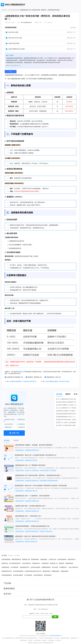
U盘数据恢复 (45, 563)
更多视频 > (73, 28)
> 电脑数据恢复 (8, 427)
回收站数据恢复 (6, 559)
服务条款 (30, 643)
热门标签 (76, 394)
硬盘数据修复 (35, 559)
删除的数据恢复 (16, 559)
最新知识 (68, 394)
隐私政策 (36, 643)
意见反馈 (41, 643)
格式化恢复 (55, 567)
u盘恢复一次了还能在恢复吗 (32, 470)
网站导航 (51, 643)
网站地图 (46, 643)
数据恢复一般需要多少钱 (34, 377)
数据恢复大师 (21, 372)
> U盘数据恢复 (21, 427)
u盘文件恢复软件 (73, 567)
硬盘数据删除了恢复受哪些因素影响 (49, 481)
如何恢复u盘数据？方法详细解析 (48, 470)
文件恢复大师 (52, 559)
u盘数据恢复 (44, 559)
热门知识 (59, 394)
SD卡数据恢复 (28, 575)
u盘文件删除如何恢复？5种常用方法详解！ (58, 381)
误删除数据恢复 (46, 567)
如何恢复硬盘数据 (18, 571)
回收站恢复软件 (27, 563)
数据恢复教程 (15, 10)
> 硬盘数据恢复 (21, 420)
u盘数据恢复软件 (24, 567)
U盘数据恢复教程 (19, 450)
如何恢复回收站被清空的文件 (33, 571)
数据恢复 (10, 75)
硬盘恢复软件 (72, 559)
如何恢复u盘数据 (36, 567)
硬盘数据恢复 (69, 563)
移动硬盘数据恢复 (7, 575)
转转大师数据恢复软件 (26, 23)
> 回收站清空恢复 (8, 424)
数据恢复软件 (36, 563)
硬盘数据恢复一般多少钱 (53, 377)
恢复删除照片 (63, 567)
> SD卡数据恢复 (21, 424)
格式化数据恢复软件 (15, 563)
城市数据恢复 (48, 575)
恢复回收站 (5, 563)
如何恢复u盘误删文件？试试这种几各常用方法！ (24, 381)
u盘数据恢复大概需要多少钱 (14, 377)
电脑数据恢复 (55, 571)
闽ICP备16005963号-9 (56, 636)
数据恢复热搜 (47, 571)
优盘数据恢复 (5, 567)
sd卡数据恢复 (14, 567)
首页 (10, 10)
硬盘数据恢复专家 (7, 571)
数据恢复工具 (54, 563)
